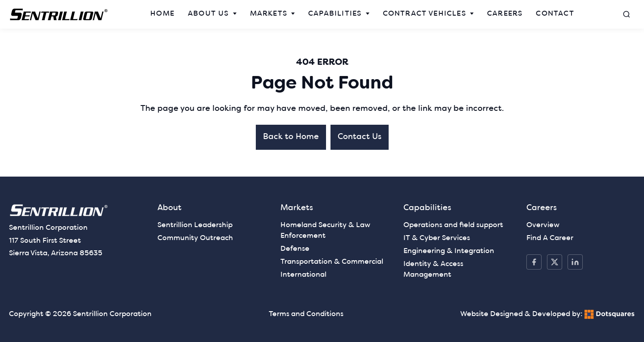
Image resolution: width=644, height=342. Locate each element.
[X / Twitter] (555, 262)
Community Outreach (195, 238)
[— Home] (59, 15)
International (303, 275)
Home (162, 14)
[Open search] (627, 14)
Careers (505, 14)
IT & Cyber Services (437, 238)
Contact (555, 14)
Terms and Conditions (306, 314)
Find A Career (550, 238)
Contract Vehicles (424, 14)
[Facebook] (534, 262)
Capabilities (335, 14)
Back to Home (291, 137)
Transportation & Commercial (332, 262)
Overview (543, 225)
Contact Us (360, 137)
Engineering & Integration (449, 251)
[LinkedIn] (575, 262)
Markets (269, 14)
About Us (208, 14)
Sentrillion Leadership (195, 225)
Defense (295, 249)
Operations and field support (453, 225)
